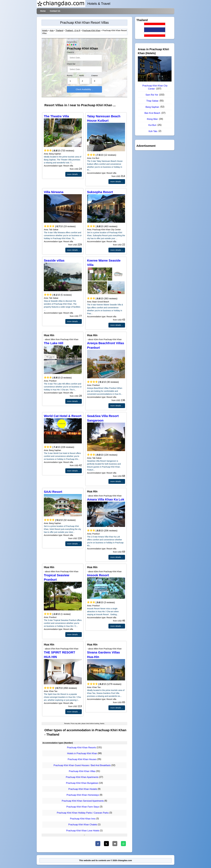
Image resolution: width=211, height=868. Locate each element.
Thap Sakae (152, 101)
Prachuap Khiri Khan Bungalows (82, 783)
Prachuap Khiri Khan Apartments (82, 777)
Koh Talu (153, 131)
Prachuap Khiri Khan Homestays (83, 795)
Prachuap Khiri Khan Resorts (81, 748)
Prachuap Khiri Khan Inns (83, 819)
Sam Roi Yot (152, 95)
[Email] (115, 844)
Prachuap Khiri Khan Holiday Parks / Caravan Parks (83, 813)
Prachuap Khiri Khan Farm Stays (83, 807)
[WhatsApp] (123, 844)
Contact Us (55, 11)
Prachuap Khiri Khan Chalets (83, 825)
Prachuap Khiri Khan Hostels (83, 789)
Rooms (70, 76)
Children (94, 76)
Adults (82, 76)
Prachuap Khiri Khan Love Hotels (83, 831)
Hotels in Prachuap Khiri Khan (82, 753)
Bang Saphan (152, 107)
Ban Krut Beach (152, 113)
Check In (70, 52)
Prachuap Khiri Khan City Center (155, 87)
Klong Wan (152, 119)
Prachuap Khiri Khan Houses (82, 759)
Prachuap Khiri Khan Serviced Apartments (83, 801)
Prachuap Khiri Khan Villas (82, 771)
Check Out (71, 64)
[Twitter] (106, 844)
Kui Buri (152, 125)
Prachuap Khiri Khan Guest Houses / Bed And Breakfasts (82, 765)
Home (43, 11)
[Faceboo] (98, 844)
